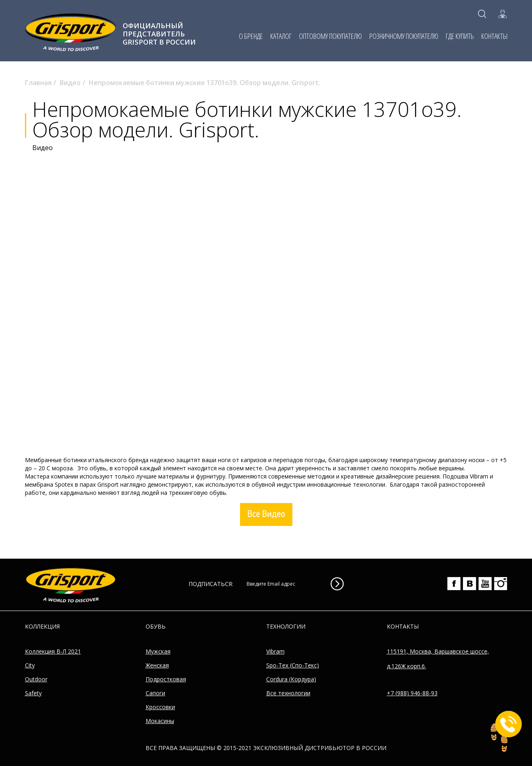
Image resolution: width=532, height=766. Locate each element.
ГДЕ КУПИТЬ (460, 36)
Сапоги (155, 693)
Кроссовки (160, 707)
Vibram (275, 651)
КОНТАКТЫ (494, 36)
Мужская (158, 651)
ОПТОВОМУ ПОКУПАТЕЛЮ (330, 36)
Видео (70, 83)
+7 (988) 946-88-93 (412, 693)
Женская (157, 665)
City (30, 665)
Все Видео (266, 515)
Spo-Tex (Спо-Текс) (293, 665)
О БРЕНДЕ (251, 36)
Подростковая (166, 679)
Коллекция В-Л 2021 (53, 651)
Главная (38, 83)
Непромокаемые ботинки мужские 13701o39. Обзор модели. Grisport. (204, 83)
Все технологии (288, 693)
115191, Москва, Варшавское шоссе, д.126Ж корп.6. (438, 659)
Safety (33, 693)
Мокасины (160, 721)
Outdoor (36, 679)
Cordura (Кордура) (291, 679)
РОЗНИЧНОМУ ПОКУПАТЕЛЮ (404, 36)
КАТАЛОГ (281, 36)
